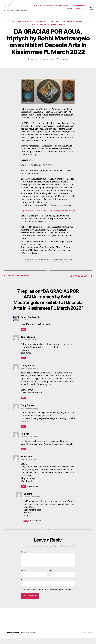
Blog (73, 7)
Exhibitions (80, 7)
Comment (25, 558)
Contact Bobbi (79, 10)
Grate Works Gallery (61, 7)
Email (51, 577)
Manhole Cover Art (76, 25)
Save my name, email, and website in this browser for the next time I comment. (47, 595)
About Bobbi (58, 10)
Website (23, 586)
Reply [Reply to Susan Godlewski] (23, 336)
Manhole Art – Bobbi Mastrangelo (24, 639)
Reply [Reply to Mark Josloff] (23, 493)
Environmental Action (56, 25)
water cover (45, 268)
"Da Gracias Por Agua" (31, 266)
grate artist (60, 266)
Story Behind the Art (33, 28)
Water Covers (66, 28)
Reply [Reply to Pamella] (23, 455)
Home (49, 7)
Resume (69, 10)
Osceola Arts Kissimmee (32, 268)
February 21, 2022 (49, 63)
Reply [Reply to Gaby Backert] (23, 433)
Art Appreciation (37, 25)
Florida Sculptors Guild (47, 266)
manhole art (68, 266)
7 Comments (65, 63)
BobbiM (34, 63)
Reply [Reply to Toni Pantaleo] (23, 364)
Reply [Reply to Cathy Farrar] (23, 404)
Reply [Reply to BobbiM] (26, 527)
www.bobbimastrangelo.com (60, 268)
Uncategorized (51, 28)
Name (23, 577)
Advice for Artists (19, 25)
